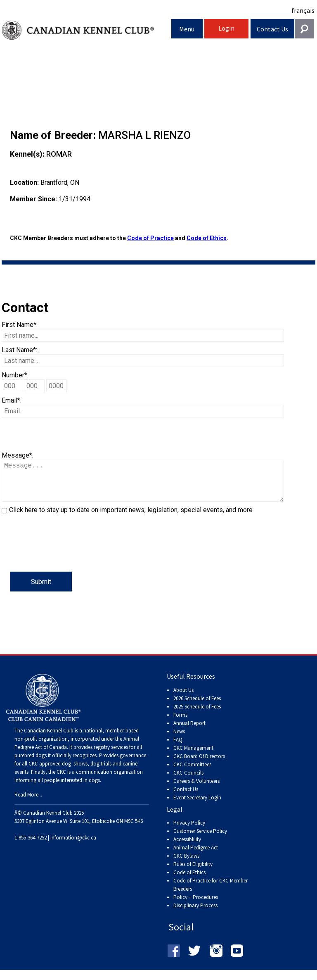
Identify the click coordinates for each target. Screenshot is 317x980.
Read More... (28, 803)
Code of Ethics (207, 238)
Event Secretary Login (197, 806)
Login (226, 28)
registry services (110, 755)
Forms (180, 723)
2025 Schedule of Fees (197, 715)
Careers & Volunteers (196, 789)
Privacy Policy (189, 831)
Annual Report (189, 731)
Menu (187, 29)
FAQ (178, 748)
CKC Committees (192, 773)
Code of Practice (150, 238)
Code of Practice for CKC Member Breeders (211, 893)
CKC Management (193, 756)
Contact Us (272, 29)
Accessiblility (187, 848)
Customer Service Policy (200, 839)
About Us (183, 698)
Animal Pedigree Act (196, 856)
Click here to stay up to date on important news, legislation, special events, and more (131, 518)
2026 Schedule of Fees (197, 707)
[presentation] (64, 556)
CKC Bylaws (186, 864)
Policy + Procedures (196, 905)
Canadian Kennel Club (87, 30)
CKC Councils (188, 781)
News (179, 740)
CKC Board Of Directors (199, 764)
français (303, 10)
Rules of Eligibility (193, 872)
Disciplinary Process (195, 914)
